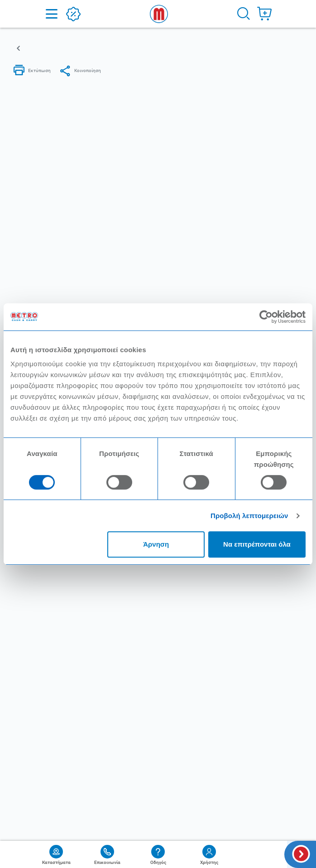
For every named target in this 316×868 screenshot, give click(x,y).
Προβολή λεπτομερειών (249, 516)
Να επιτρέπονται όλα (257, 544)
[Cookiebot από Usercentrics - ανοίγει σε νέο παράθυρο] (266, 317)
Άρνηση (156, 544)
